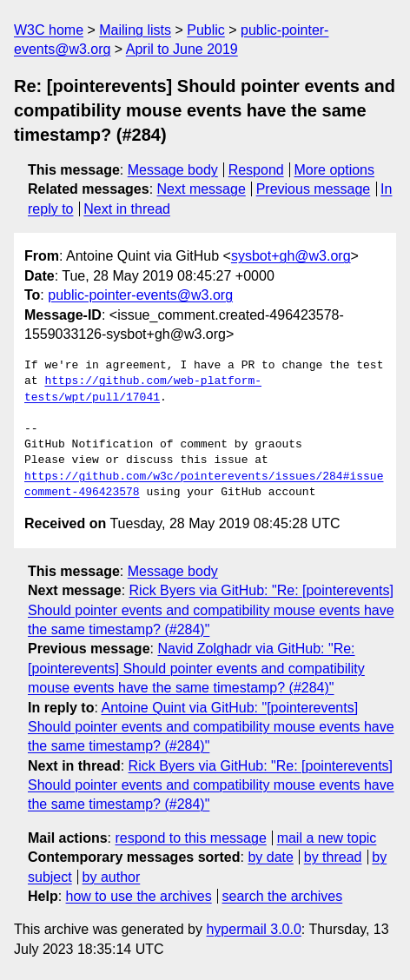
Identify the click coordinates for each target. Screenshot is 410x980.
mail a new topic (327, 838)
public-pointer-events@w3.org (140, 295)
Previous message (314, 189)
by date (270, 857)
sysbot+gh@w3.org (291, 256)
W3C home (49, 30)
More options (335, 170)
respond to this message (190, 838)
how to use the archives (139, 896)
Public (206, 30)
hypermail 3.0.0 (253, 929)
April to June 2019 (182, 49)
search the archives (283, 896)
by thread (333, 857)
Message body (173, 170)
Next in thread (127, 209)
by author (112, 877)
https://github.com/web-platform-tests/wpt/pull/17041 (143, 389)
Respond (256, 170)
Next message (202, 189)
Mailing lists (135, 30)
